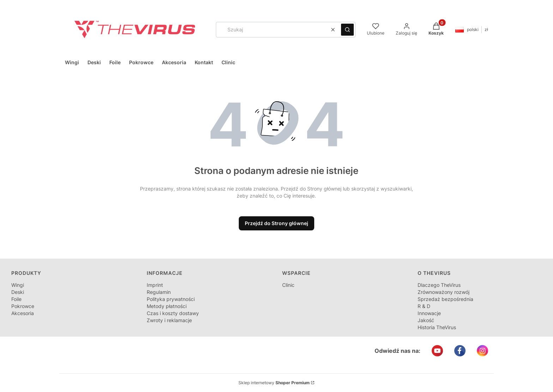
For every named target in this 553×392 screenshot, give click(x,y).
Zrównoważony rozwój (443, 292)
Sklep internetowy (274, 383)
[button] (347, 30)
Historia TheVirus (437, 327)
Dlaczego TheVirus (439, 285)
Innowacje (429, 313)
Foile (16, 299)
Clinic (288, 285)
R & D (424, 306)
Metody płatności (167, 306)
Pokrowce (23, 306)
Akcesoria (23, 313)
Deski (18, 292)
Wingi (18, 285)
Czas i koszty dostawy (173, 313)
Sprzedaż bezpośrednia (445, 299)
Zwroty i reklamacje (169, 320)
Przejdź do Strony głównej (276, 223)
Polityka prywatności (171, 299)
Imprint (155, 285)
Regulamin (159, 292)
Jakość (426, 320)
